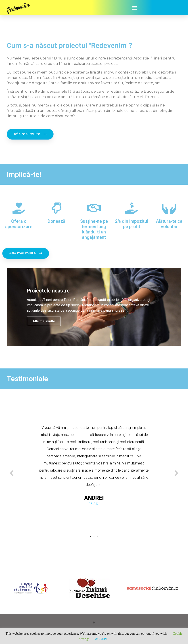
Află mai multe (44, 321)
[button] (135, 8)
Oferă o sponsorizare (19, 224)
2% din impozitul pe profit (132, 224)
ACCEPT (101, 639)
